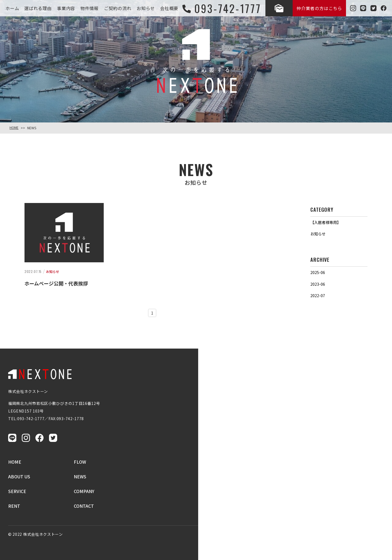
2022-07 (318, 296)
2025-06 (318, 272)
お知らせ (318, 234)
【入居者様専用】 (326, 222)
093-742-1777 (31, 419)
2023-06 (318, 284)
